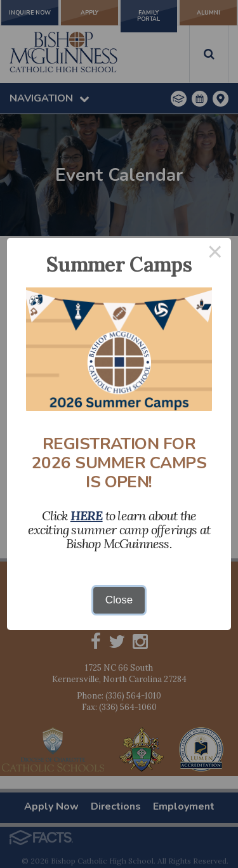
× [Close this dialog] (215, 254)
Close (119, 600)
